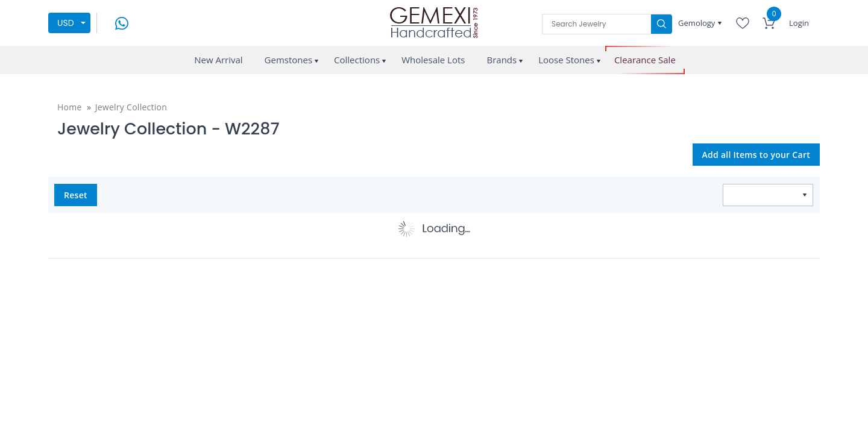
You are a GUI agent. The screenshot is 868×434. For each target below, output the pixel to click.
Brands (502, 60)
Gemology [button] (698, 23)
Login (799, 23)
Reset (76, 195)
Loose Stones (566, 60)
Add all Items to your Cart (756, 155)
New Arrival (218, 60)
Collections (357, 60)
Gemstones (289, 60)
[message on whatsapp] (122, 22)
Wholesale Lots (433, 60)
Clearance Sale (645, 60)
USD (66, 23)
